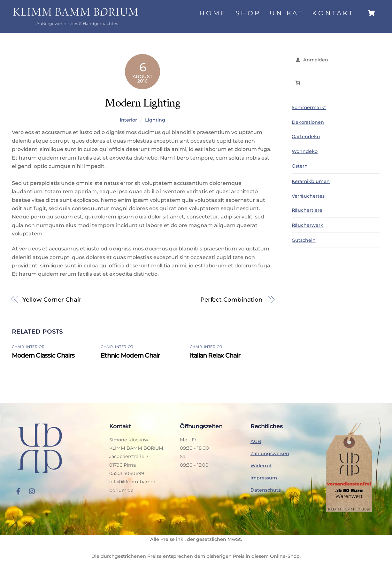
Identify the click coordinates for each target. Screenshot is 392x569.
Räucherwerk (307, 225)
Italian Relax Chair (215, 355)
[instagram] (32, 491)
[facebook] (18, 491)
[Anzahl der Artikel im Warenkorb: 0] (297, 83)
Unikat (286, 13)
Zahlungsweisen (270, 454)
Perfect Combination (231, 300)
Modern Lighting (142, 103)
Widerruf (261, 466)
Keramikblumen (311, 181)
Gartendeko (306, 137)
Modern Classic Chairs (43, 355)
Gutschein (304, 241)
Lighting (155, 120)
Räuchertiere (307, 210)
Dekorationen (308, 122)
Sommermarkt (309, 108)
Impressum (264, 478)
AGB (256, 441)
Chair (18, 347)
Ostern (300, 166)
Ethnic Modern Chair (130, 355)
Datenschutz (266, 490)
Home (213, 13)
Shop (248, 13)
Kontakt (333, 13)
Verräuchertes (308, 196)
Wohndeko (305, 151)
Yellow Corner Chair (52, 300)
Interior (128, 120)
